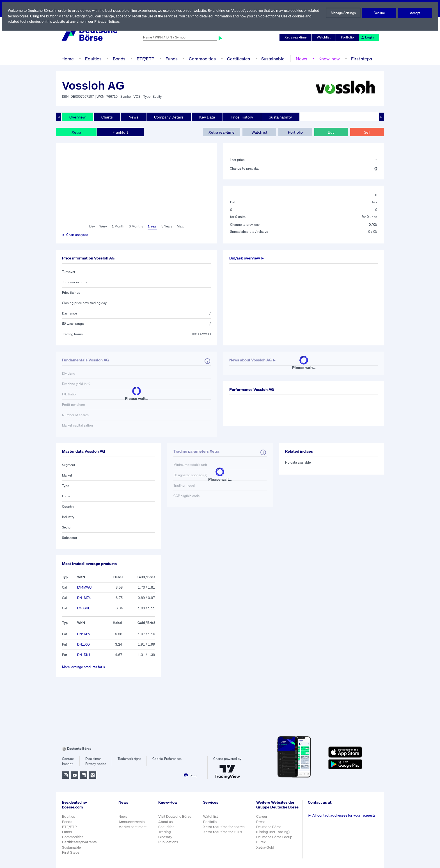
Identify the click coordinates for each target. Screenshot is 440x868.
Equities (93, 59)
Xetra (76, 132)
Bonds (118, 59)
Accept (415, 13)
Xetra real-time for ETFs (223, 832)
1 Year (152, 226)
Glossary (165, 837)
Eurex (262, 845)
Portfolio (348, 37)
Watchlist (325, 37)
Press (261, 825)
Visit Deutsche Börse (175, 816)
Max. (180, 226)
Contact (68, 759)
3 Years (167, 226)
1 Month (118, 226)
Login (368, 37)
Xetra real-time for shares (224, 827)
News (301, 59)
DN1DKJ (84, 655)
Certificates (238, 59)
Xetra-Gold (266, 850)
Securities (166, 827)
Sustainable (272, 59)
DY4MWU (85, 587)
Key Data (208, 117)
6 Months (136, 226)
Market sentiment (132, 827)
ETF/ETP (145, 59)
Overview (77, 117)
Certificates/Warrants (79, 842)
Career (262, 820)
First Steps (71, 852)
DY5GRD (84, 608)
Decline (379, 13)
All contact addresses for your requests (342, 815)
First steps (360, 59)
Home (67, 59)
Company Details (169, 117)
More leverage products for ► (84, 667)
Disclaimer (93, 759)
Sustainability (281, 117)
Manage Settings (343, 13)
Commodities (202, 59)
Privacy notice (96, 764)
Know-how (328, 59)
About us (165, 822)
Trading (164, 832)
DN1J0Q (84, 644)
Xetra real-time (297, 37)
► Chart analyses (75, 235)
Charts (107, 117)
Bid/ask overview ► (248, 258)
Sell (367, 132)
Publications (168, 842)
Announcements (132, 822)
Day (92, 226)
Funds (172, 59)
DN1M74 (84, 598)
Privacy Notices (129, 21)
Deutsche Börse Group (275, 840)
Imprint (67, 764)
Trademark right (129, 759)
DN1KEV (84, 634)
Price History (243, 117)
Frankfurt (120, 132)
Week (103, 226)
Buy (331, 132)
